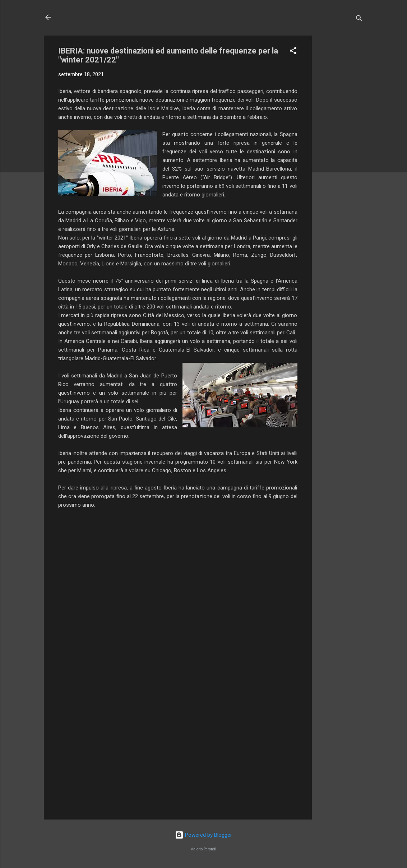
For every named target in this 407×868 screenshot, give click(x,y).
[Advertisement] (341, 143)
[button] (293, 52)
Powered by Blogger (203, 835)
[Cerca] (359, 20)
